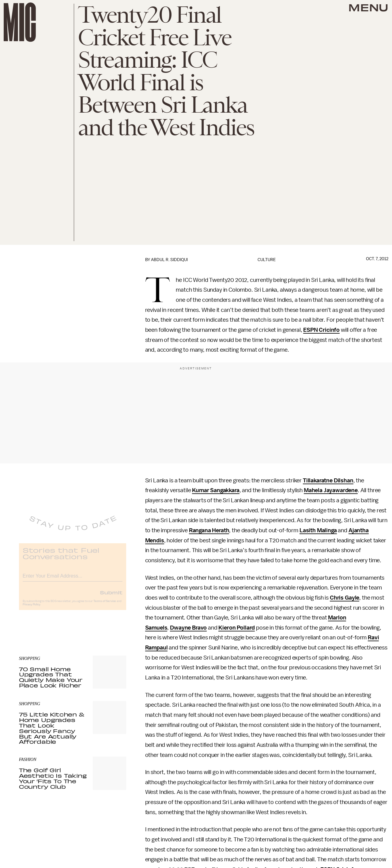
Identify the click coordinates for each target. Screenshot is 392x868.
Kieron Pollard (237, 628)
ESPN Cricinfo (321, 330)
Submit (111, 597)
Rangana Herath (209, 530)
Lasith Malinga (318, 530)
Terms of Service (105, 606)
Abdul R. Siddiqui (169, 260)
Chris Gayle (345, 598)
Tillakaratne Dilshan (328, 481)
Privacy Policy (32, 609)
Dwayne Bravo (188, 628)
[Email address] (73, 580)
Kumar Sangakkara (216, 490)
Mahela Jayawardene (331, 490)
